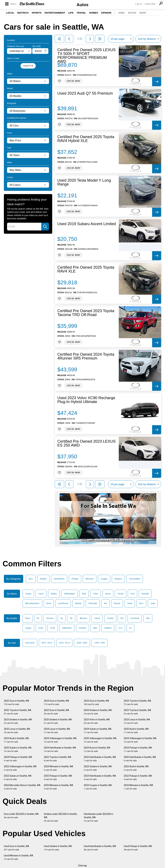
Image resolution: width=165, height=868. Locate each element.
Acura (108, 594)
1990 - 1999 (99, 643)
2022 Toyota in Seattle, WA (58, 759)
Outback (108, 628)
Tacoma (50, 618)
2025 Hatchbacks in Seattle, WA (140, 759)
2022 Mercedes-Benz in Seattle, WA (22, 787)
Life (71, 13)
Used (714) (28, 66)
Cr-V (120, 628)
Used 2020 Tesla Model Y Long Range (84, 182)
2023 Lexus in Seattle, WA (137, 721)
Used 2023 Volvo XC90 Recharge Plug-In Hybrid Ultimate (86, 400)
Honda (121, 594)
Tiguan (28, 628)
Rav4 (28, 618)
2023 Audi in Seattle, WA (16, 740)
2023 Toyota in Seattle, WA (137, 712)
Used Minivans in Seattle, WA (19, 857)
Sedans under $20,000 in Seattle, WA (61, 817)
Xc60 (41, 628)
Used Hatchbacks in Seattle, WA (100, 848)
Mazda (78, 603)
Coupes (104, 579)
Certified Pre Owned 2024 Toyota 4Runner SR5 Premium (86, 356)
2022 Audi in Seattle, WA (136, 768)
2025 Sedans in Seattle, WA (58, 721)
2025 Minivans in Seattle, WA (58, 787)
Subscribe (150, 4)
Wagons (118, 579)
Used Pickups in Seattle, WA (138, 848)
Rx (38, 618)
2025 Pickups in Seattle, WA (58, 778)
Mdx (95, 628)
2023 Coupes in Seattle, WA (98, 787)
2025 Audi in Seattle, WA (136, 731)
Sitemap (82, 866)
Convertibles (135, 579)
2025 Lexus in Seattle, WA (17, 731)
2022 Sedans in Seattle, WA (98, 768)
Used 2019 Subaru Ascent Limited (87, 224)
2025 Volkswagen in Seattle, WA (100, 740)
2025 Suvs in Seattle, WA (17, 702)
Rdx (148, 618)
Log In (139, 4)
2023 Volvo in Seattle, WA (97, 721)
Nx (62, 618)
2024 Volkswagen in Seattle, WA (60, 740)
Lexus (41, 594)
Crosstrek (135, 618)
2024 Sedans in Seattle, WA (98, 712)
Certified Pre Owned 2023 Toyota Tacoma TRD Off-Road (86, 313)
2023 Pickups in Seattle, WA (138, 749)
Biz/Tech (23, 13)
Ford (132, 594)
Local (10, 13)
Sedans (43, 579)
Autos (82, 5)
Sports (37, 13)
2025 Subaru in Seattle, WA (18, 749)
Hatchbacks (59, 579)
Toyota (28, 594)
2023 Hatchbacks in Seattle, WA (100, 778)
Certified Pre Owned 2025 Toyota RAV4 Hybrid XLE (86, 139)
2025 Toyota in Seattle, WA (18, 712)
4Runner (83, 618)
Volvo (96, 594)
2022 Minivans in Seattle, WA (138, 787)
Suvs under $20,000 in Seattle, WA (21, 816)
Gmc (141, 603)
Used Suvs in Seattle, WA (17, 848)
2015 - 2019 (47, 643)
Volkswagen (69, 594)
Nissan (117, 603)
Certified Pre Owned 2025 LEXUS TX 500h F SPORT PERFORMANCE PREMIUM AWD (87, 56)
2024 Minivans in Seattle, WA (58, 768)
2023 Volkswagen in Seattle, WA (140, 740)
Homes (94, 13)
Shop (143, 13)
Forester (82, 628)
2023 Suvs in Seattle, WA (96, 702)
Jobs (121, 13)
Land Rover (63, 603)
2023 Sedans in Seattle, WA (18, 721)
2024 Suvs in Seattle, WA (56, 702)
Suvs (31, 579)
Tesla (130, 603)
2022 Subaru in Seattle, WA (18, 778)
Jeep (153, 603)
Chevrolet (93, 603)
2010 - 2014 (64, 643)
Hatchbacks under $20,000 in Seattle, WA (98, 817)
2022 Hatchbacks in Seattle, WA (100, 759)
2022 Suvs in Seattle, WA (56, 712)
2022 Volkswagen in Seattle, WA (20, 768)
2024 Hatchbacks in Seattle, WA (60, 749)
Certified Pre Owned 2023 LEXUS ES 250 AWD (87, 443)
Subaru (54, 594)
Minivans (90, 579)
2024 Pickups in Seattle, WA (18, 759)
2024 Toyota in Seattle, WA (137, 702)
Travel (81, 13)
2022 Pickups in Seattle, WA (138, 778)
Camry (97, 618)
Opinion (106, 13)
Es (131, 628)
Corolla (110, 618)
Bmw (49, 603)
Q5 (71, 618)
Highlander (67, 628)
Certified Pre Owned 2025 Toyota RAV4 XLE (86, 269)
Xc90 (53, 628)
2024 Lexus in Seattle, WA (57, 731)
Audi (84, 594)
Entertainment (55, 13)
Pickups (75, 579)
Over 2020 (30, 643)
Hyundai (145, 594)
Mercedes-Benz (32, 603)
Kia (105, 603)
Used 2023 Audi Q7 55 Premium (85, 93)
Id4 (122, 618)
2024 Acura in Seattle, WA (97, 749)
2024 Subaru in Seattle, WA (98, 731)
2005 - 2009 (82, 643)
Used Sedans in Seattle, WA (58, 848)
